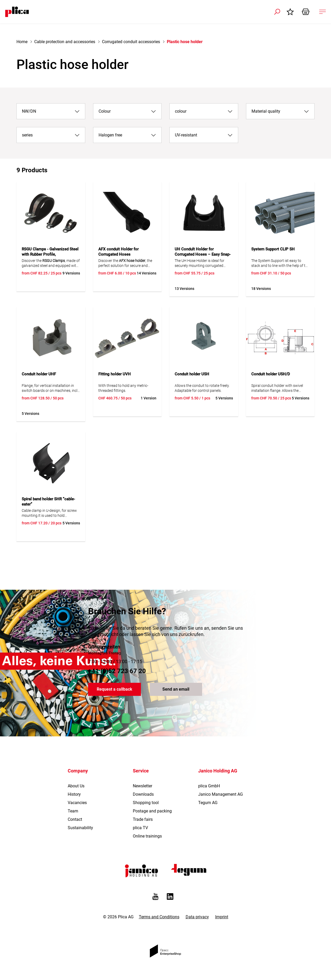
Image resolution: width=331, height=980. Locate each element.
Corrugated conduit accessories (131, 42)
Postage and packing (152, 811)
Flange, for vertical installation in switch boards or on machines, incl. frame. (50, 388)
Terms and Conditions (159, 917)
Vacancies (77, 803)
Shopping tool (146, 803)
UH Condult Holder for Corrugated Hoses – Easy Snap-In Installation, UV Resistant (203, 254)
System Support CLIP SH (273, 249)
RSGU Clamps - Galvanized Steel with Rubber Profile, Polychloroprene (50, 254)
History (74, 794)
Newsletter (142, 786)
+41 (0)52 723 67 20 (117, 671)
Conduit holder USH (192, 374)
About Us (76, 786)
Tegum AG (208, 803)
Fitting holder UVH (115, 374)
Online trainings (147, 836)
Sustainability (80, 828)
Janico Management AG (221, 794)
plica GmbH (209, 786)
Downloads (143, 794)
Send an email (176, 689)
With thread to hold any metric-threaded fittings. (123, 388)
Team (73, 811)
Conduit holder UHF (39, 374)
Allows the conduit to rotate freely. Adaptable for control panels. (202, 388)
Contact (75, 819)
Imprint (222, 917)
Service (141, 771)
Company (78, 771)
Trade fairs (143, 819)
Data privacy (197, 917)
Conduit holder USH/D (271, 374)
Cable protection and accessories (65, 42)
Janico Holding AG (218, 771)
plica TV (140, 828)
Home (22, 42)
